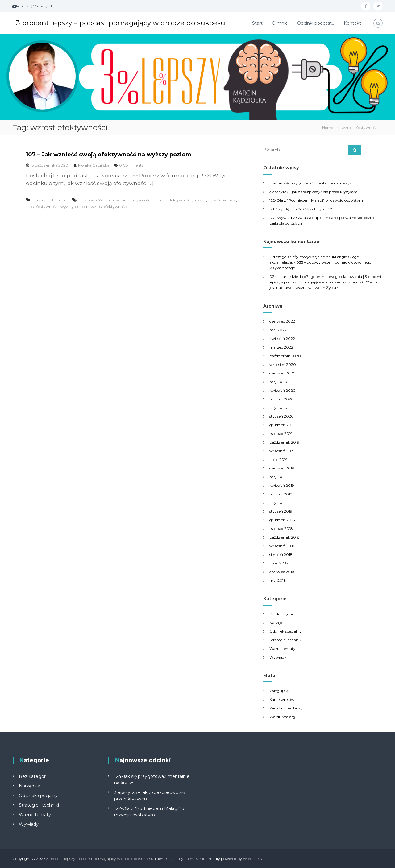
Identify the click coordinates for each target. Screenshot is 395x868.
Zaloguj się (279, 691)
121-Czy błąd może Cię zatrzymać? (301, 209)
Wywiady (278, 657)
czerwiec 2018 (282, 572)
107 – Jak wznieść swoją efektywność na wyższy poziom (109, 155)
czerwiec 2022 (282, 321)
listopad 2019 (281, 434)
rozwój (200, 200)
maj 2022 (278, 330)
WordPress (252, 859)
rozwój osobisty (222, 200)
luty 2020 (278, 408)
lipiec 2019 (279, 459)
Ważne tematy (283, 649)
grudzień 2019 (282, 425)
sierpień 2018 (281, 554)
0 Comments (131, 165)
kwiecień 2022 (282, 339)
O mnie (280, 23)
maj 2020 (278, 382)
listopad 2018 (281, 529)
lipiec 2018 (279, 563)
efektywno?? (91, 200)
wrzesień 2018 (282, 546)
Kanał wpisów (282, 699)
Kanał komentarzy (286, 708)
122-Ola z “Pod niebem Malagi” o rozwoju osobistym (316, 200)
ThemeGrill (194, 859)
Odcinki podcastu (316, 23)
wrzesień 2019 (282, 451)
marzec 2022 (281, 347)
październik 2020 (285, 356)
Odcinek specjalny (285, 631)
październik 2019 (284, 442)
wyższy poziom (75, 207)
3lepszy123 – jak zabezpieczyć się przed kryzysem (314, 192)
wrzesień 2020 (283, 364)
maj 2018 (278, 580)
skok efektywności (42, 207)
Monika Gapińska (94, 165)
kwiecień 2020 (283, 390)
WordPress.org (282, 717)
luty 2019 (278, 503)
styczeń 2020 (282, 416)
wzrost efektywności (109, 207)
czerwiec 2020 (283, 373)
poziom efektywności (173, 200)
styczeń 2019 (281, 511)
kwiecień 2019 (282, 485)
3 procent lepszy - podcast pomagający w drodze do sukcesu (100, 859)
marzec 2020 (282, 399)
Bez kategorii (281, 614)
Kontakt (352, 23)
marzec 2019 (281, 494)
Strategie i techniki (50, 200)
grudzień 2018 (282, 520)
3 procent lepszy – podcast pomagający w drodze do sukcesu (121, 23)
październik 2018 (285, 537)
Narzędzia (279, 623)
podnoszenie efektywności (128, 200)
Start (257, 23)
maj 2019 (278, 477)
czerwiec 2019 (282, 468)
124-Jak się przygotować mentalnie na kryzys (310, 183)
